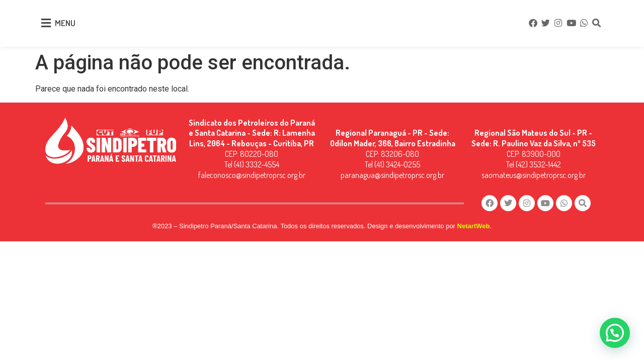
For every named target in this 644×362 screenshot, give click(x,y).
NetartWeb (474, 227)
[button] (615, 333)
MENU (65, 23)
